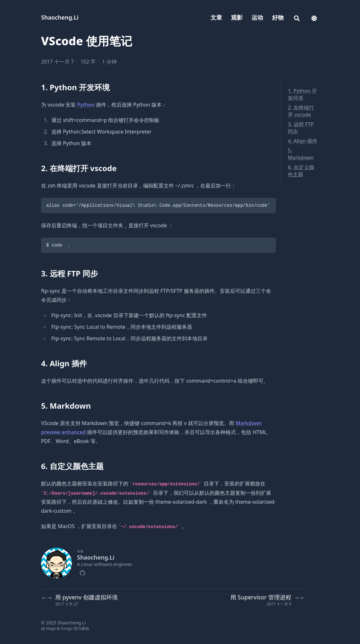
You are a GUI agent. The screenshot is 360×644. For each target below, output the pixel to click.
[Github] (82, 572)
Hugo (51, 628)
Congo (67, 628)
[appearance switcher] (314, 17)
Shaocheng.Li (60, 17)
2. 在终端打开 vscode (301, 111)
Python (86, 105)
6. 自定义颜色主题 (301, 171)
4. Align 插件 (303, 141)
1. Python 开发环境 (302, 94)
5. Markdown (301, 154)
